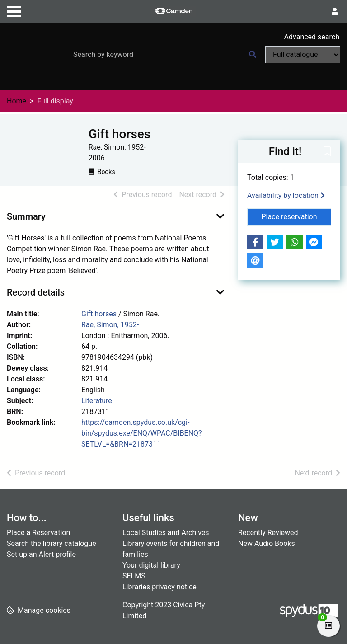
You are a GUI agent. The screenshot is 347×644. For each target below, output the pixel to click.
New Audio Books (267, 543)
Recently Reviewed (268, 533)
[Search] (253, 55)
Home (16, 101)
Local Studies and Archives (166, 533)
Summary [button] (26, 216)
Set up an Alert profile (41, 554)
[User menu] (335, 12)
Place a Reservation (38, 533)
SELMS (134, 576)
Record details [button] (36, 292)
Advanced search (312, 37)
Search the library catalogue (52, 543)
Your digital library (151, 565)
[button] (327, 152)
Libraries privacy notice (159, 587)
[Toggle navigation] (14, 10)
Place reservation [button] (297, 216)
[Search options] (303, 55)
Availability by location (286, 195)
